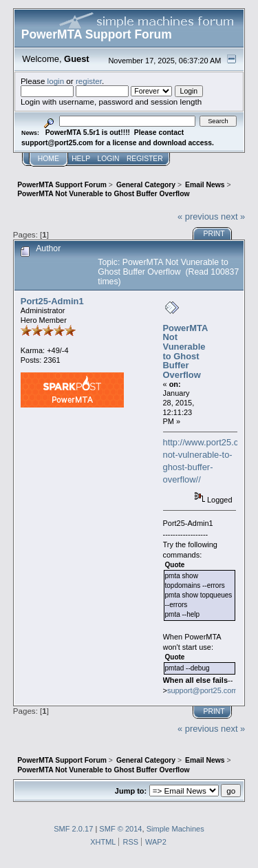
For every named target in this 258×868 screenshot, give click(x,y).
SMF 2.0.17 (73, 829)
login (56, 81)
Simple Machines (175, 829)
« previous (198, 216)
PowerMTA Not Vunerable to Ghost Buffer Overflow (185, 351)
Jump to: (131, 791)
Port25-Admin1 (52, 301)
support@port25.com (203, 690)
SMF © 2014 (120, 829)
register (89, 81)
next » (233, 216)
